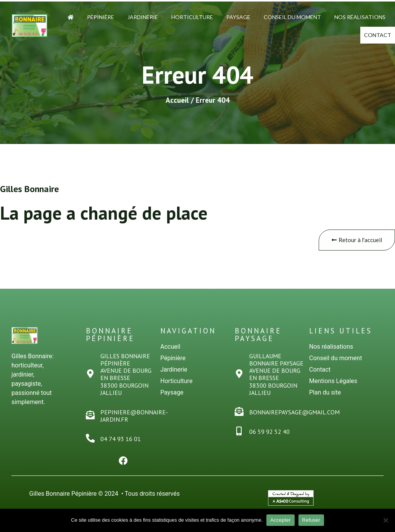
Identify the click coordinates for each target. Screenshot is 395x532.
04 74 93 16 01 (121, 444)
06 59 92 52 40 (270, 437)
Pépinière (101, 17)
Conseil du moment (292, 17)
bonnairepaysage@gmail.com (295, 417)
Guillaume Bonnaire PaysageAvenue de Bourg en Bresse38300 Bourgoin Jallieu (277, 379)
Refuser (311, 520)
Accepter (280, 520)
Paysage (238, 17)
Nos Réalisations (360, 17)
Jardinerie (143, 17)
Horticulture (192, 17)
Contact (370, 37)
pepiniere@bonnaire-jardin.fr (135, 421)
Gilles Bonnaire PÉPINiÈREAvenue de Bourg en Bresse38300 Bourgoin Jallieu (127, 379)
